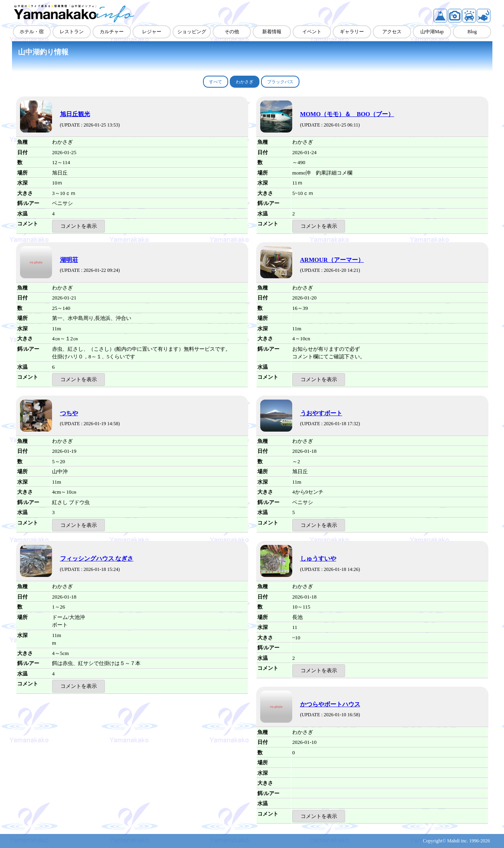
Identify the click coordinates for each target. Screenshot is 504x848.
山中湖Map (432, 32)
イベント (312, 32)
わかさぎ (245, 82)
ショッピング (192, 32)
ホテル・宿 (32, 32)
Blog (472, 32)
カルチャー (112, 32)
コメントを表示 (79, 226)
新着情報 (272, 32)
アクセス (392, 32)
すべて (216, 82)
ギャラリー (352, 32)
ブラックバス (280, 82)
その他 (232, 32)
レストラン (72, 32)
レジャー (152, 32)
